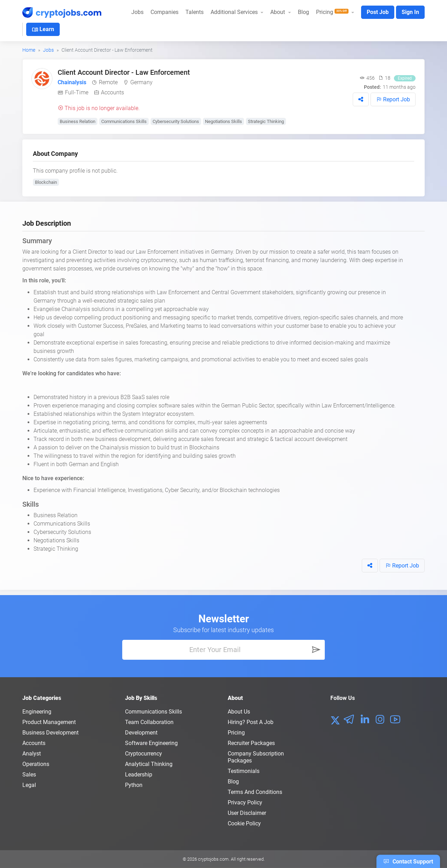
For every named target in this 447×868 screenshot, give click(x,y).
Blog (303, 12)
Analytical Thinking (149, 764)
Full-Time (77, 92)
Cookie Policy (244, 823)
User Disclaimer (247, 813)
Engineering (37, 712)
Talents (195, 12)
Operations (36, 764)
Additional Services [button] (235, 12)
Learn (43, 30)
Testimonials (244, 771)
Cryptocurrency (144, 754)
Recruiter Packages (251, 743)
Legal (29, 785)
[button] (361, 99)
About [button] (278, 12)
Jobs (137, 12)
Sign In (410, 12)
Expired (405, 78)
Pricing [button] (333, 12)
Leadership (139, 775)
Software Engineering (151, 743)
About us (239, 712)
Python (134, 785)
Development (141, 733)
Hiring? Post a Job (251, 722)
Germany (141, 82)
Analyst (32, 754)
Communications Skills (124, 121)
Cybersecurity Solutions (176, 121)
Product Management (49, 722)
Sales (29, 775)
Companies (164, 12)
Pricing (236, 733)
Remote (108, 82)
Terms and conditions (255, 792)
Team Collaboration (149, 722)
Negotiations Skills (223, 121)
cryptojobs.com (213, 859)
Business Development (50, 733)
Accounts (112, 92)
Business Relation (78, 121)
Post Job (378, 12)
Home (29, 50)
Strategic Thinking (266, 121)
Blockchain (46, 182)
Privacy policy (245, 802)
